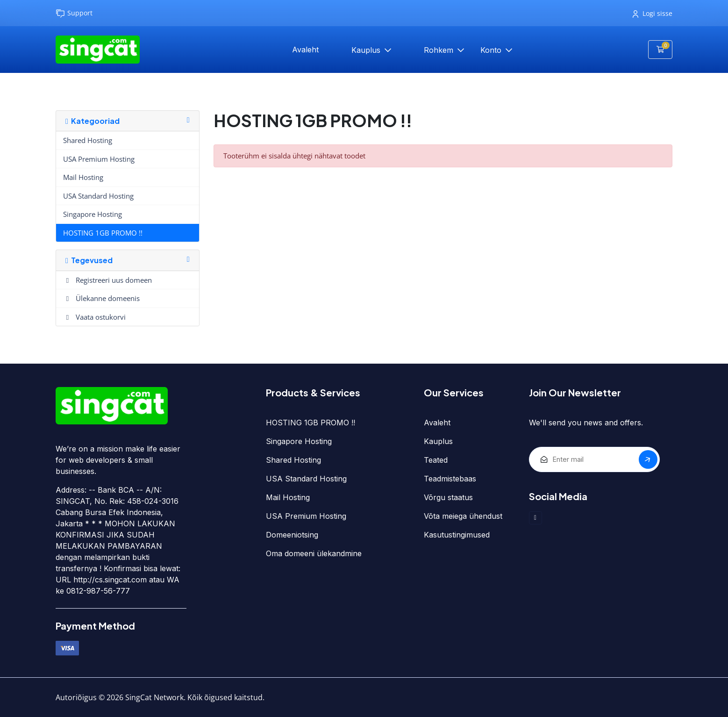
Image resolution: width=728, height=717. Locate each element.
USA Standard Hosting (98, 196)
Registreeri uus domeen (107, 280)
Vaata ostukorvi (94, 317)
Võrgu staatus (448, 497)
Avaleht (305, 50)
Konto (492, 50)
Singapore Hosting (93, 214)
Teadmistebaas (450, 479)
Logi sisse (653, 13)
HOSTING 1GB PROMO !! (103, 233)
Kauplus (367, 50)
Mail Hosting (83, 177)
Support (74, 13)
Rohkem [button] (440, 50)
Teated (436, 460)
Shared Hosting (88, 140)
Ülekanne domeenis (101, 298)
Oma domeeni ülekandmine (314, 553)
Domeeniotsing (292, 535)
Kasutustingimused (457, 535)
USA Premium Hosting (99, 159)
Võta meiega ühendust (463, 516)
